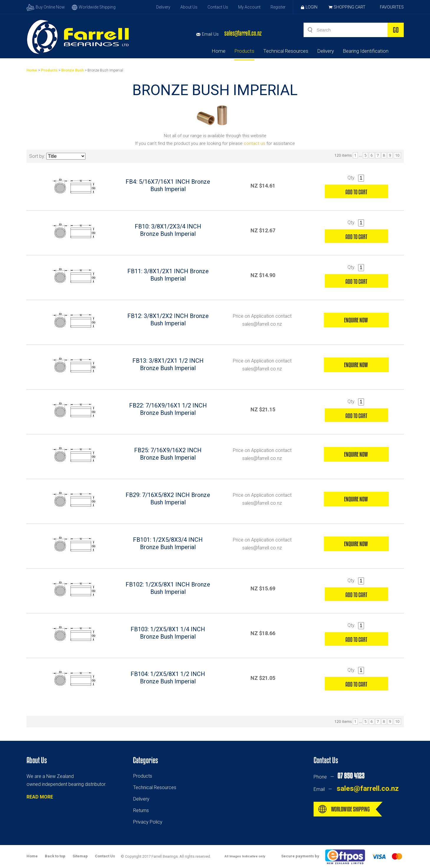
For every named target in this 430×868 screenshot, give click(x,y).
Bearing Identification (366, 51)
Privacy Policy (148, 822)
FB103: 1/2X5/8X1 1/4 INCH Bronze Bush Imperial (168, 633)
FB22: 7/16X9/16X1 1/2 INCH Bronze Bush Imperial (168, 409)
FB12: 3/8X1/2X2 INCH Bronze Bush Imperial (168, 320)
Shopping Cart (350, 7)
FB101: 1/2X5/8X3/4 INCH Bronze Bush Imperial (168, 543)
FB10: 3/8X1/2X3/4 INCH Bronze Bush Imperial (168, 230)
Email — (356, 789)
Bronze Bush (73, 70)
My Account (249, 7)
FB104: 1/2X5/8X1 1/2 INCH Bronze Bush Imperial (168, 678)
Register (278, 7)
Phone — (339, 777)
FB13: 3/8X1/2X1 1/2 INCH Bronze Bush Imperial (168, 364)
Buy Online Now (46, 7)
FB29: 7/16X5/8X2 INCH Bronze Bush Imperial (168, 499)
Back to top (55, 856)
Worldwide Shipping (94, 7)
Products (244, 51)
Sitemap (80, 856)
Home (219, 51)
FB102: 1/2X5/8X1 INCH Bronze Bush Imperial (168, 588)
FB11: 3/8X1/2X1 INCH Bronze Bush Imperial (168, 275)
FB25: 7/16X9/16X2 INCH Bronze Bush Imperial (168, 454)
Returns (141, 810)
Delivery (163, 7)
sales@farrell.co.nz (243, 33)
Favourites (392, 7)
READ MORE (40, 797)
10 (397, 155)
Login (309, 7)
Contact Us (218, 7)
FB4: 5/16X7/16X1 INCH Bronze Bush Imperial (168, 185)
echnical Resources (156, 787)
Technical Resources (286, 51)
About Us (189, 7)
